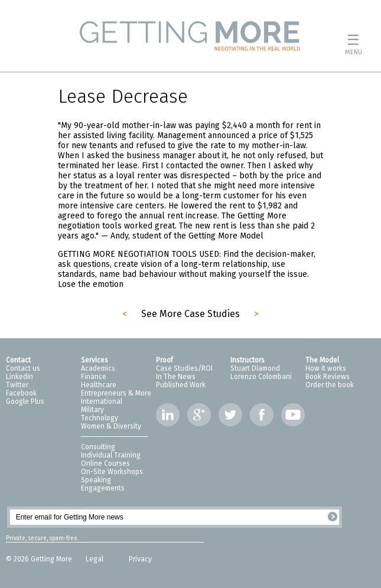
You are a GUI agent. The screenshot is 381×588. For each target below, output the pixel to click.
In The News (176, 377)
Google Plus (25, 401)
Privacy (140, 559)
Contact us (23, 368)
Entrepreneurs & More (116, 393)
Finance (94, 377)
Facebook (21, 393)
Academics (98, 368)
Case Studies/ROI (184, 368)
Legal (95, 559)
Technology (100, 418)
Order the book (330, 385)
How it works (326, 368)
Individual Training (111, 455)
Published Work (181, 385)
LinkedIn (19, 377)
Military (92, 410)
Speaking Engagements (103, 484)
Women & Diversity (111, 426)
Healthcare (99, 385)
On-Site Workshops (112, 472)
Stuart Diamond (255, 368)
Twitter (17, 385)
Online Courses (105, 463)
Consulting (98, 447)
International (102, 401)
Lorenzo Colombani (261, 377)
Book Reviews (328, 377)
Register (333, 517)
